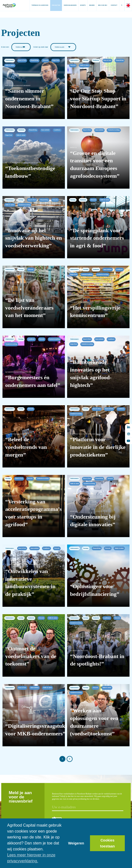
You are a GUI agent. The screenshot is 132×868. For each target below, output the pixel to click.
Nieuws (89, 5)
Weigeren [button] (76, 843)
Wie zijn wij (99, 5)
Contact (111, 5)
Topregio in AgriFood (37, 5)
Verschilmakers (67, 5)
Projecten (53, 5)
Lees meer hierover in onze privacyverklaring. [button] (31, 858)
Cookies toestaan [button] (108, 843)
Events (80, 5)
